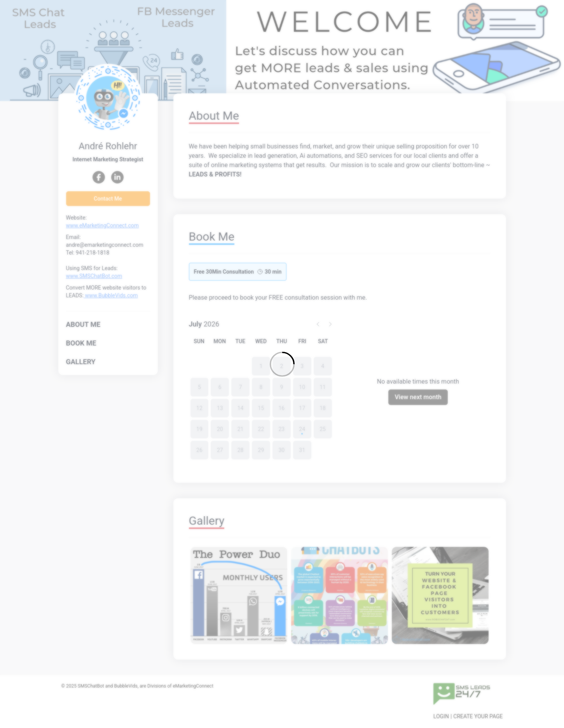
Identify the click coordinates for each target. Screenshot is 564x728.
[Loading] (282, 364)
